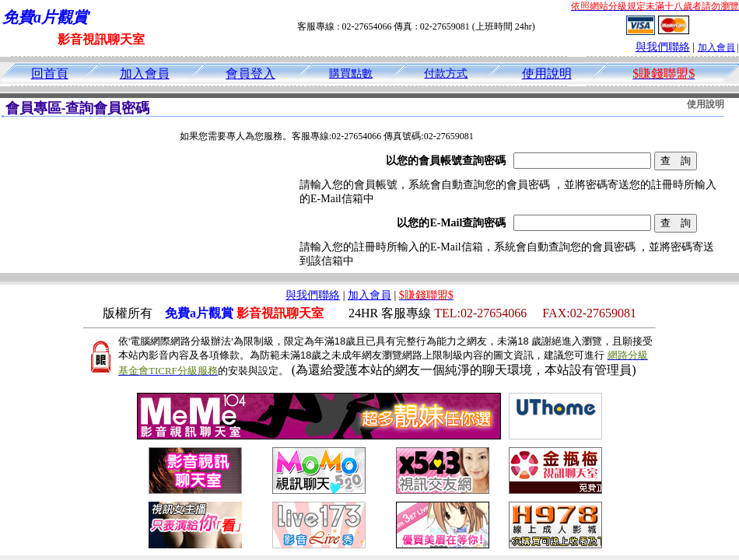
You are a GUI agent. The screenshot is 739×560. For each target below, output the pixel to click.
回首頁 (50, 73)
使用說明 (547, 73)
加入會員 (716, 47)
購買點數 (351, 73)
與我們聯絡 (663, 47)
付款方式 (446, 73)
